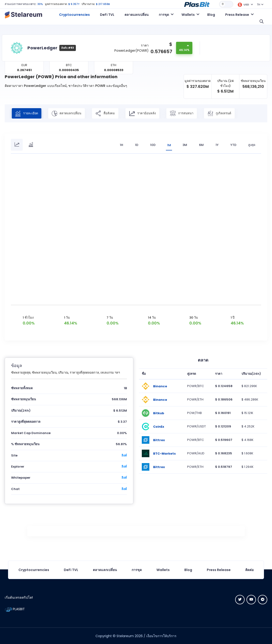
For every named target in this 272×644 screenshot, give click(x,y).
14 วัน (152, 318)
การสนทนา (183, 113)
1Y (217, 145)
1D (136, 145)
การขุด (137, 570)
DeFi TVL (107, 15)
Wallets (163, 570)
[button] (197, 4)
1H (121, 145)
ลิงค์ (124, 455)
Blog (211, 15)
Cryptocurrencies (74, 15)
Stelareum (125, 636)
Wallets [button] (188, 15)
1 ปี (233, 318)
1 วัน (67, 318)
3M (185, 145)
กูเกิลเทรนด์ (221, 113)
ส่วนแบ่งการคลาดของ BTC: (21, 4)
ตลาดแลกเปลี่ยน (137, 15)
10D (152, 145)
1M (169, 145)
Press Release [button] (237, 15)
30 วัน (194, 318)
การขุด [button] (164, 15)
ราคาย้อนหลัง (144, 113)
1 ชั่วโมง (28, 318)
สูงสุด (252, 145)
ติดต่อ (249, 570)
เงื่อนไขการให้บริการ (161, 636)
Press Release (219, 570)
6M (201, 145)
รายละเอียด (27, 113)
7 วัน (110, 318)
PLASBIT (15, 609)
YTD (233, 145)
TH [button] (259, 4)
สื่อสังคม (107, 113)
